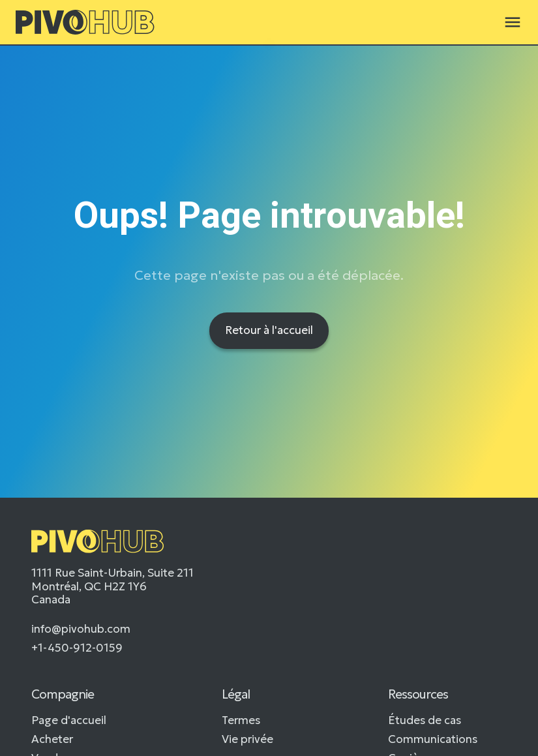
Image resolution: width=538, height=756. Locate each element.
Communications (433, 739)
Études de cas (425, 720)
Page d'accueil (69, 720)
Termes (241, 720)
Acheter (52, 739)
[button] (513, 22)
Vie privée (247, 739)
